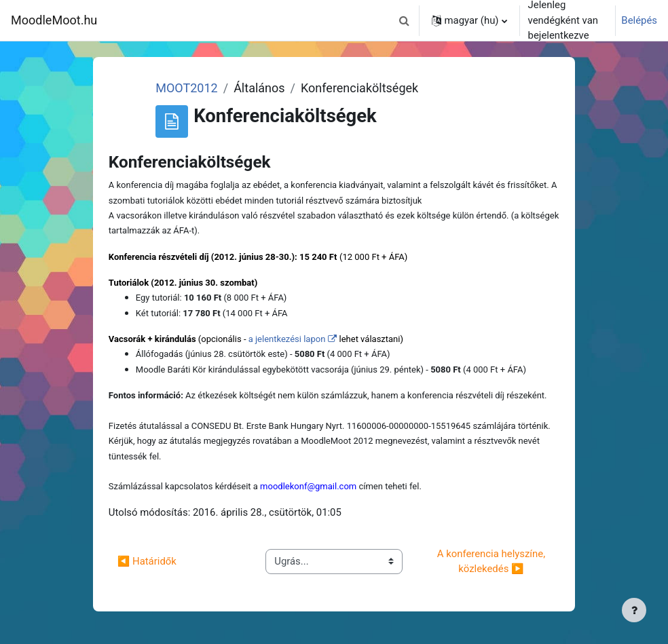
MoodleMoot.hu (54, 20)
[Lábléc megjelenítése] (634, 610)
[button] (405, 20)
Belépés (639, 20)
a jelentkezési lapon (287, 339)
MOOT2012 (186, 88)
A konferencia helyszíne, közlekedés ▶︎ (493, 561)
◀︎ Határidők (147, 561)
